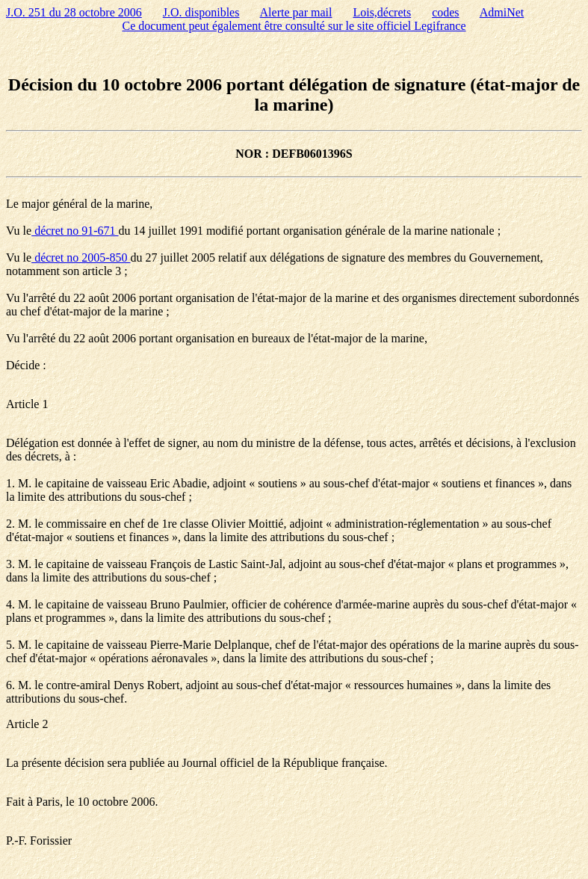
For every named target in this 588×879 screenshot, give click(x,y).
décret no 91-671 (75, 231)
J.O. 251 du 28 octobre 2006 (74, 12)
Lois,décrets (382, 12)
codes (445, 12)
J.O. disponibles (201, 12)
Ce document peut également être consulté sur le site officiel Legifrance (294, 26)
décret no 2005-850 (81, 257)
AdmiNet (502, 12)
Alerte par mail (296, 12)
